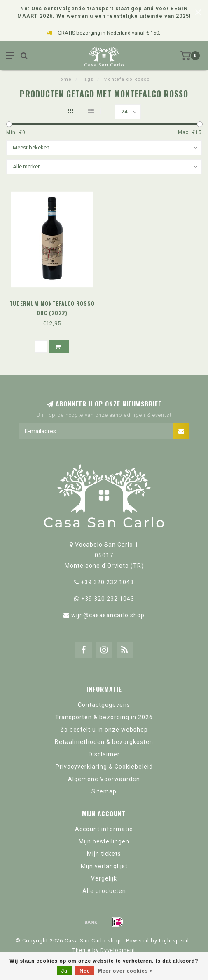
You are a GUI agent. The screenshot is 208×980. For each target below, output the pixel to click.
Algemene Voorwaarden (104, 779)
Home (64, 79)
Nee (85, 971)
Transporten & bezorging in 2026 (104, 717)
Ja (64, 971)
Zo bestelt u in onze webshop (104, 730)
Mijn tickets (104, 854)
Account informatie (104, 829)
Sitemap (104, 791)
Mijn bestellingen (104, 841)
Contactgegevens (104, 705)
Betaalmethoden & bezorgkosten (104, 742)
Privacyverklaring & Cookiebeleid (104, 767)
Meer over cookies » (126, 971)
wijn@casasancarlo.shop (108, 615)
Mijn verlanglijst (104, 866)
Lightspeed (174, 941)
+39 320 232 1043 (107, 582)
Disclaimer (104, 754)
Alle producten (104, 891)
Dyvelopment (118, 950)
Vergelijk (104, 878)
